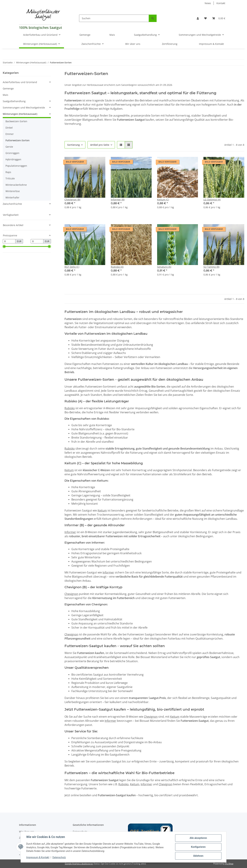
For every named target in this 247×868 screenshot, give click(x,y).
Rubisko (70, 408)
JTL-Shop (229, 864)
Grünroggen (12, 153)
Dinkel (9, 128)
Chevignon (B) (72, 200)
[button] (198, 18)
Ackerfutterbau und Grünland (20, 82)
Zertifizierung (170, 44)
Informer (70, 532)
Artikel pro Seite (100, 145)
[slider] (4, 246)
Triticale (10, 178)
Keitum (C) (163, 200)
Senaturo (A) (164, 267)
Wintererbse (13, 191)
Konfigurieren (198, 847)
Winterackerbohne (16, 185)
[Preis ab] (9, 241)
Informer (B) (118, 200)
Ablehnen (198, 856)
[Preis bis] (37, 241)
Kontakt (221, 3)
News (208, 3)
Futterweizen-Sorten (17, 140)
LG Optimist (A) (212, 200)
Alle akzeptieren (198, 838)
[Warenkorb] (219, 18)
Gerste (9, 147)
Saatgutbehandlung (14, 101)
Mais (5, 95)
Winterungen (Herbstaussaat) (20, 114)
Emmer (10, 134)
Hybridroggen (13, 159)
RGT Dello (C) (72, 267)
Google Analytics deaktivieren (79, 864)
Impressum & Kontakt (38, 857)
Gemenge (8, 88)
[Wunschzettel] (205, 18)
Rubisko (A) (117, 267)
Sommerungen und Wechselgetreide (24, 108)
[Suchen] (114, 18)
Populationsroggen (16, 166)
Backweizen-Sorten (16, 121)
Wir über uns (133, 44)
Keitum (69, 470)
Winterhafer (12, 197)
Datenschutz (59, 857)
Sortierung (73, 145)
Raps (8, 172)
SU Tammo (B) (211, 267)
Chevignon (71, 594)
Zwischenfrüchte (12, 204)
